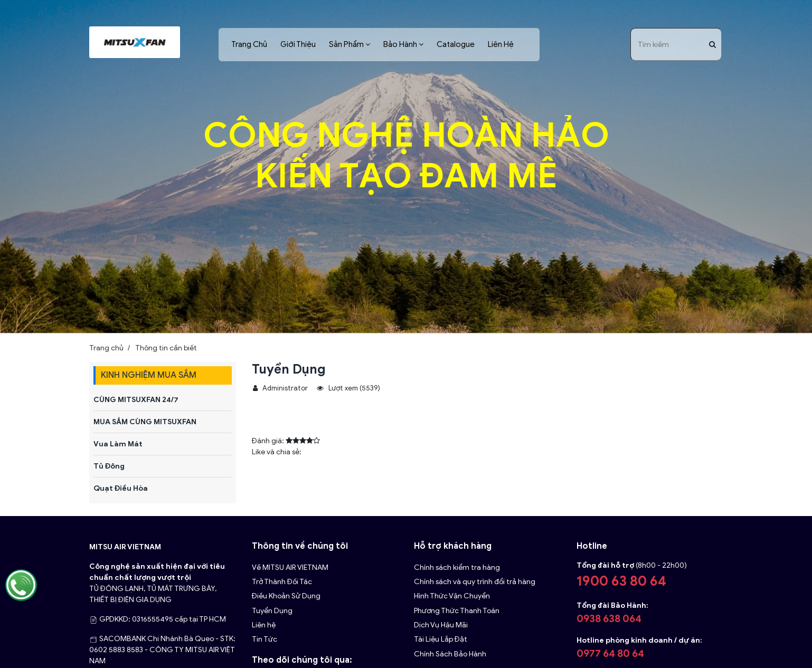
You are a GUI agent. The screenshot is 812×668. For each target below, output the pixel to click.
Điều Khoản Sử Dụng (286, 596)
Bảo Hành (400, 44)
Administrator (280, 388)
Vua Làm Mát (118, 444)
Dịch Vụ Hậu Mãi (441, 625)
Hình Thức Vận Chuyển (452, 596)
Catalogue (456, 44)
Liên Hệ (501, 44)
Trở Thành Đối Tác (282, 582)
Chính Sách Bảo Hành (450, 654)
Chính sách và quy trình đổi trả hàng (475, 582)
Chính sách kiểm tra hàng (457, 567)
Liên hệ (264, 625)
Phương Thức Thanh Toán (457, 611)
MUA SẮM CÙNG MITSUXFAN (145, 422)
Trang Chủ (249, 44)
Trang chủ (106, 348)
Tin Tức (265, 639)
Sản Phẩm (346, 44)
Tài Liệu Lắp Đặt (441, 639)
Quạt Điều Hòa (121, 488)
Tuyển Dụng (272, 611)
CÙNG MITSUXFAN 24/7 (136, 400)
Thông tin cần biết (166, 348)
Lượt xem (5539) (348, 388)
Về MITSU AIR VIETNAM (290, 567)
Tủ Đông (109, 466)
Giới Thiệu (298, 44)
